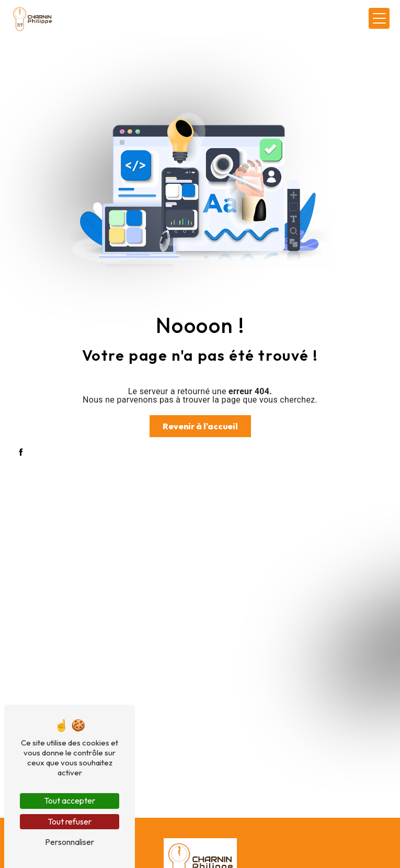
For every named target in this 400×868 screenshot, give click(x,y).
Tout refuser (70, 821)
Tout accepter (70, 800)
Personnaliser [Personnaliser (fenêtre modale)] (70, 842)
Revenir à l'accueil (200, 426)
